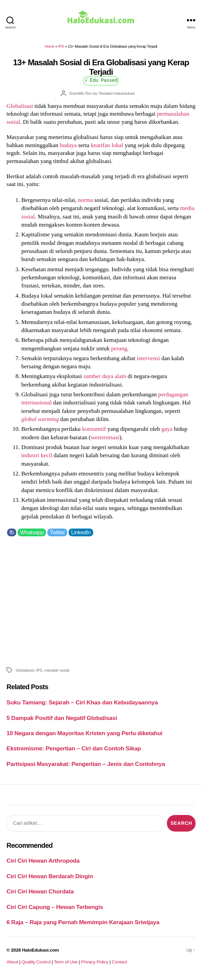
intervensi (148, 358)
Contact (119, 962)
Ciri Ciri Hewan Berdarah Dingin (50, 876)
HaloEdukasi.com (40, 950)
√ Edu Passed (101, 80)
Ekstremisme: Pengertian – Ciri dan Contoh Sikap (74, 748)
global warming (40, 419)
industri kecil (37, 455)
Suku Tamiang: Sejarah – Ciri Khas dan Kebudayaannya (82, 702)
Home (49, 46)
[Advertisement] (101, 601)
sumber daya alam (105, 376)
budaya (68, 145)
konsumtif (94, 429)
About (12, 962)
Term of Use (66, 962)
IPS (61, 46)
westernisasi (105, 437)
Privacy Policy (95, 962)
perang (119, 348)
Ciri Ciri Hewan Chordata (40, 891)
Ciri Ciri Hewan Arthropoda (43, 861)
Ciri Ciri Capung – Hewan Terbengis (55, 907)
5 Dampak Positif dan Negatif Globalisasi (62, 718)
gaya (167, 429)
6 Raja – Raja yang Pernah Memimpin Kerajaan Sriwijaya (83, 922)
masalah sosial (57, 670)
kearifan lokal (107, 145)
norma (85, 200)
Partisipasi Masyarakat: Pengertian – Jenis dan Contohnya (86, 764)
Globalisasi (20, 106)
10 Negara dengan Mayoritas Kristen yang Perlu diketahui (84, 733)
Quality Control (36, 962)
